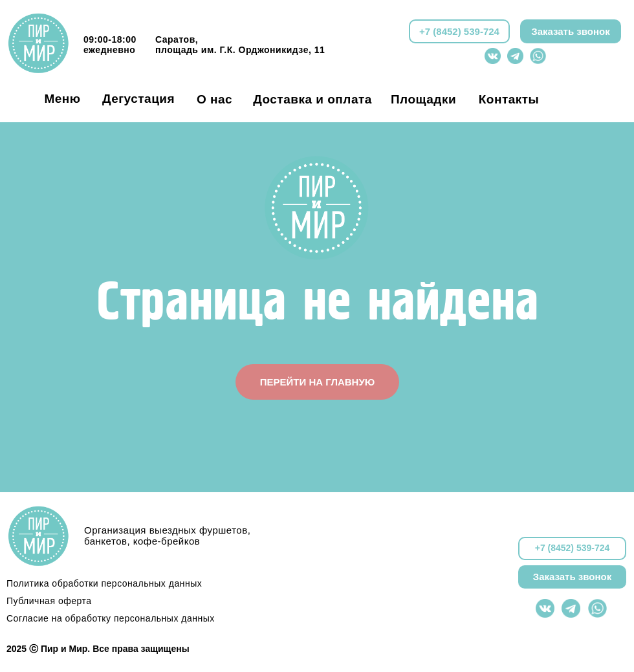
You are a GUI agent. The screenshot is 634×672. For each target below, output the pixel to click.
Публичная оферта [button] (49, 601)
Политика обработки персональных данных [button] (104, 583)
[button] (571, 31)
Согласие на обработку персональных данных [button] (111, 618)
